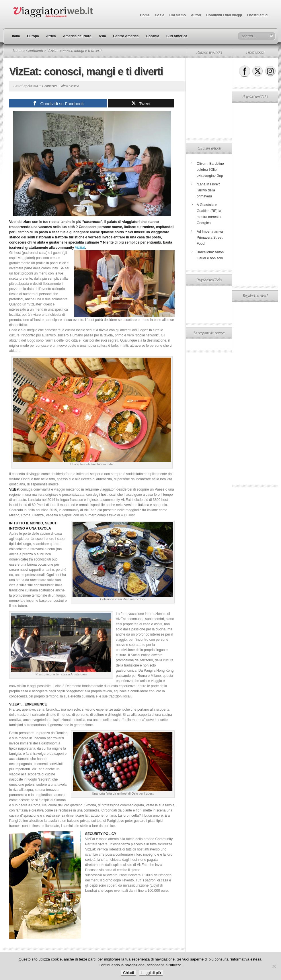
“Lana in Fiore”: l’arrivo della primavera (208, 190)
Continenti (35, 51)
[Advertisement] (209, 98)
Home (145, 15)
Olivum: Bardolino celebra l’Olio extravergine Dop (210, 170)
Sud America (177, 36)
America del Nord (77, 36)
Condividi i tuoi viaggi (224, 15)
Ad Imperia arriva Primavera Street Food (210, 238)
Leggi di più (151, 973)
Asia (102, 36)
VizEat (80, 248)
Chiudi (128, 973)
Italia (16, 36)
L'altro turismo (69, 86)
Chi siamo (178, 15)
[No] (274, 966)
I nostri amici (258, 15)
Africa (51, 36)
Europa (33, 36)
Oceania (152, 36)
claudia (33, 86)
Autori (196, 15)
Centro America (126, 36)
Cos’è (160, 15)
